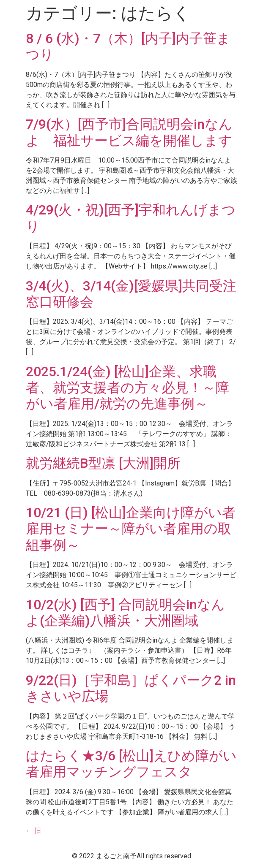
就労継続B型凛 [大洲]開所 (103, 463)
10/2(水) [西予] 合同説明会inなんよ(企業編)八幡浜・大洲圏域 (125, 613)
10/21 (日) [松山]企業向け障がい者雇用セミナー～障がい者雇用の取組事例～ (131, 529)
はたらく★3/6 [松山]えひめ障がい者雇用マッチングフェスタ (131, 764)
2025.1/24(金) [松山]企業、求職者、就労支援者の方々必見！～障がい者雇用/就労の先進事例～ (127, 388)
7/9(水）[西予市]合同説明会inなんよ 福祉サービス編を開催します (129, 132)
